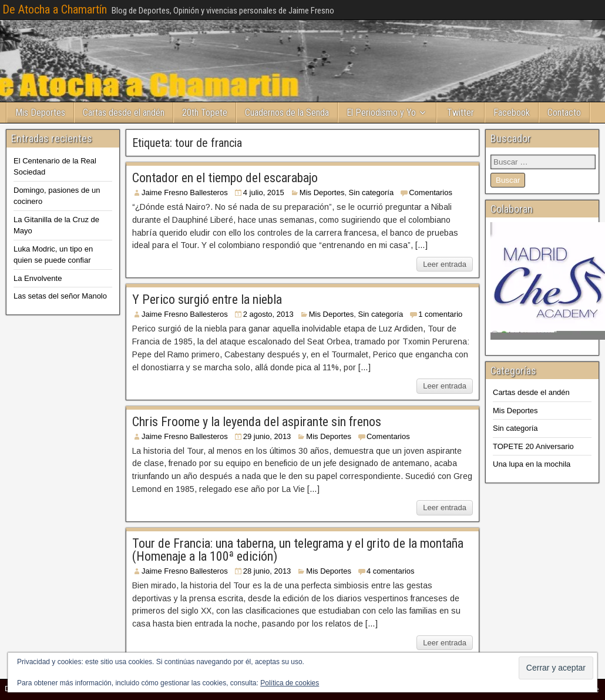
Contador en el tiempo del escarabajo (225, 178)
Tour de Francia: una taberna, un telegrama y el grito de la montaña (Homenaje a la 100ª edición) (298, 550)
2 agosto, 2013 (268, 314)
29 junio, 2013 (267, 436)
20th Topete (205, 113)
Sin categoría (372, 192)
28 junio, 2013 (267, 571)
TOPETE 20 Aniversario (533, 446)
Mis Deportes (40, 113)
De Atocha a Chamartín (55, 9)
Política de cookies (290, 683)
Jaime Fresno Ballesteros (185, 192)
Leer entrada (445, 264)
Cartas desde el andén (124, 113)
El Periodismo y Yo (381, 113)
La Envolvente (38, 278)
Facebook (512, 113)
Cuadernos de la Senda (287, 113)
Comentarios (431, 192)
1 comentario (440, 314)
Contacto (564, 113)
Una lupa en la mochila (532, 464)
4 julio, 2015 (264, 192)
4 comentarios (391, 571)
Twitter (461, 113)
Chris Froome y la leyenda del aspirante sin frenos (257, 422)
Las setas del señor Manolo (60, 296)
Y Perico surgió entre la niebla (207, 299)
